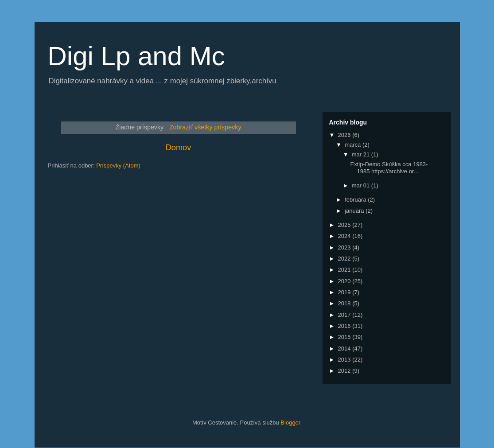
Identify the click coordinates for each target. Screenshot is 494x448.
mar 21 (362, 154)
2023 (345, 247)
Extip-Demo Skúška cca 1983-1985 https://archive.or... (389, 168)
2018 (345, 303)
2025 (345, 225)
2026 (345, 135)
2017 (345, 315)
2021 (345, 270)
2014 (345, 349)
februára (356, 200)
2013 (345, 360)
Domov (179, 148)
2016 (345, 326)
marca (354, 145)
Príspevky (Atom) (118, 166)
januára (355, 211)
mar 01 (362, 185)
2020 (345, 281)
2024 (345, 236)
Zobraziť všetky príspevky (205, 127)
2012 (345, 371)
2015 (345, 337)
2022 (345, 259)
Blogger (290, 423)
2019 (345, 292)
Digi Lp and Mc (136, 56)
